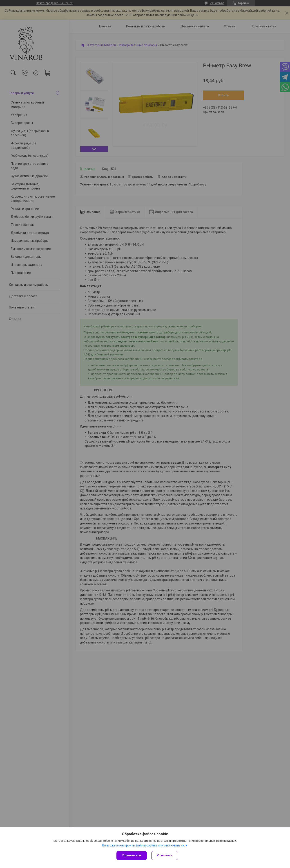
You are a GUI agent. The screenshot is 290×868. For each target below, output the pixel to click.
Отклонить (165, 855)
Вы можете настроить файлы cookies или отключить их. (144, 845)
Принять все (132, 855)
